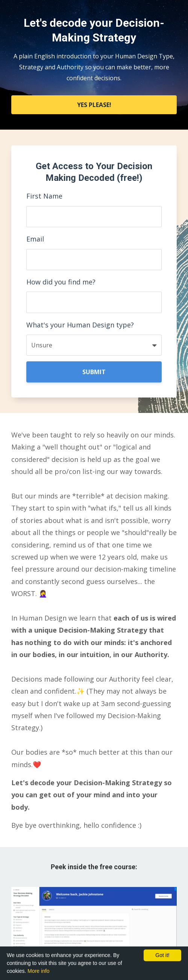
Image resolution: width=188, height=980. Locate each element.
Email (35, 239)
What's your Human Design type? (80, 325)
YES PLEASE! (94, 105)
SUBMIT (94, 372)
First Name (44, 196)
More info (38, 971)
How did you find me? (61, 282)
